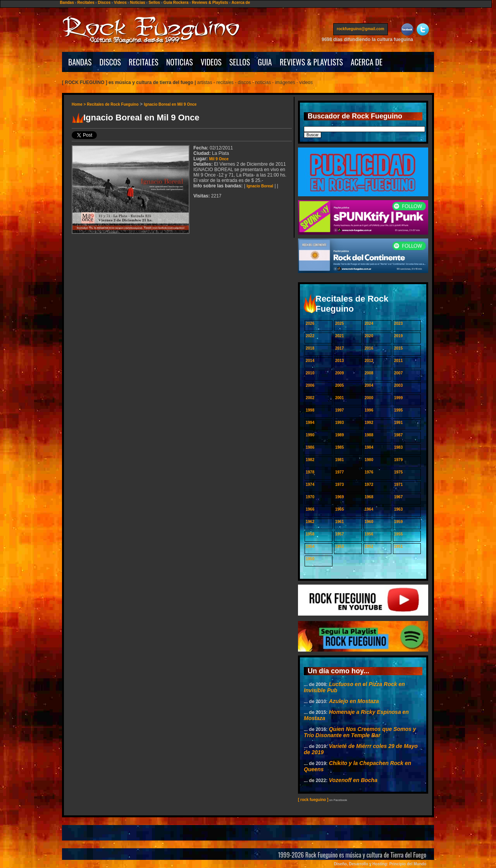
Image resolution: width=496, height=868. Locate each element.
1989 (339, 435)
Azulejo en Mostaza (354, 701)
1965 (339, 509)
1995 (398, 410)
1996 (369, 410)
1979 (398, 460)
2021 (339, 336)
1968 (369, 497)
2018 (310, 348)
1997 (339, 410)
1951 (398, 546)
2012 (369, 361)
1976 (369, 472)
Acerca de (241, 3)
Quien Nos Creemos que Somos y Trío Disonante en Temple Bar (360, 732)
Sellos (154, 3)
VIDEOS (211, 62)
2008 (369, 373)
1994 (310, 423)
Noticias (138, 3)
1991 (398, 423)
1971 (398, 485)
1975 (398, 472)
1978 (310, 472)
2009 (339, 373)
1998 (310, 410)
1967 (398, 497)
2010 (310, 373)
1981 (339, 460)
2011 (398, 361)
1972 (369, 485)
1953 (339, 546)
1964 (369, 509)
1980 (369, 460)
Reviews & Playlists (210, 3)
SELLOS (240, 62)
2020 (369, 336)
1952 (369, 546)
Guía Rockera (176, 3)
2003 (398, 385)
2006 (310, 385)
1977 (339, 472)
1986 (310, 447)
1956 (369, 534)
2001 (339, 398)
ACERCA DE (367, 62)
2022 (310, 336)
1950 (310, 559)
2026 (310, 323)
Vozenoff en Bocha (353, 780)
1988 (369, 435)
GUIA (265, 62)
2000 (369, 398)
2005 (339, 385)
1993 (339, 423)
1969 (339, 497)
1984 (369, 447)
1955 (398, 534)
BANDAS (80, 62)
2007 (398, 373)
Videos (120, 3)
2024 (369, 323)
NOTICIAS (180, 62)
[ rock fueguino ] (313, 800)
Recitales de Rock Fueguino (113, 104)
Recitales (86, 3)
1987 (398, 435)
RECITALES (144, 62)
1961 (339, 522)
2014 (310, 361)
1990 (310, 435)
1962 (310, 522)
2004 (369, 385)
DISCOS (110, 62)
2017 (339, 348)
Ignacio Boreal (260, 186)
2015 (398, 348)
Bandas (67, 3)
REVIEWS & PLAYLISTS (311, 62)
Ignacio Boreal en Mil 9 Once (170, 104)
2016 (369, 348)
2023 (398, 323)
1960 (369, 522)
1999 (398, 398)
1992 (369, 423)
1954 (310, 546)
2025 (339, 323)
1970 (310, 497)
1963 (398, 509)
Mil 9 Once (219, 159)
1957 (339, 534)
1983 (398, 447)
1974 (310, 485)
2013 (339, 361)
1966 (310, 509)
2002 (310, 398)
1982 (310, 460)
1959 (398, 522)
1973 (339, 485)
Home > (79, 104)
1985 (339, 447)
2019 (398, 336)
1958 (310, 534)
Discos (104, 3)
